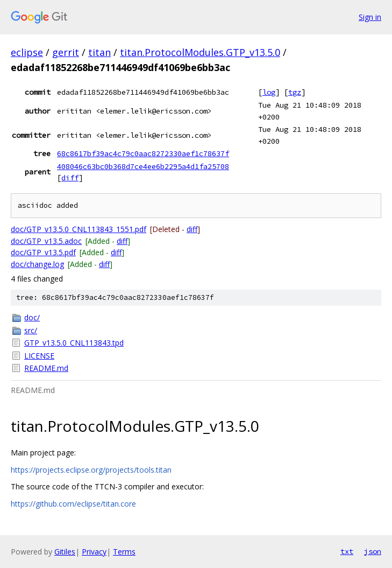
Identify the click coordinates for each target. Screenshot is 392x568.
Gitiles (65, 552)
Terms (124, 552)
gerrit (66, 52)
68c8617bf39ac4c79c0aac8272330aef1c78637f (143, 153)
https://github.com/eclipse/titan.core (73, 504)
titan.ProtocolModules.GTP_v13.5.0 (200, 52)
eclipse (27, 52)
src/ (31, 330)
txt (347, 551)
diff (70, 178)
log (269, 92)
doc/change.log (37, 264)
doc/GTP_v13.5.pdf (43, 252)
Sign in (370, 17)
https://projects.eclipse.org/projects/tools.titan (91, 470)
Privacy (94, 552)
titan (99, 52)
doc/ (32, 317)
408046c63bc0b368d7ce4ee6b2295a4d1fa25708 (143, 166)
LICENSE (39, 356)
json (373, 551)
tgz (295, 92)
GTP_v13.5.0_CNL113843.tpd (74, 343)
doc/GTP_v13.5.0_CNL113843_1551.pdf (79, 229)
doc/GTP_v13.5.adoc (46, 241)
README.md (46, 368)
